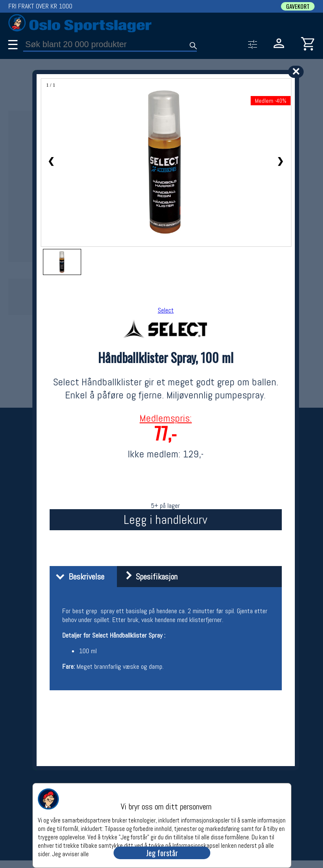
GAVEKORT (298, 6)
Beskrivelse (78, 577)
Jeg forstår (162, 853)
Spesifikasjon (148, 577)
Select (166, 310)
